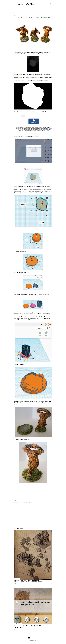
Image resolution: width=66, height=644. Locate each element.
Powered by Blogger (33, 638)
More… (43, 9)
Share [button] (16, 500)
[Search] (51, 4)
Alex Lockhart (28, 4)
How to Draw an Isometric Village (29, 581)
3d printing (19, 502)
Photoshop (21, 74)
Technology (37, 9)
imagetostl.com (26, 112)
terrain (31, 502)
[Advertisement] (33, 515)
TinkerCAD (35, 136)
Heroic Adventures (27, 9)
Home (20, 9)
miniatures (24, 502)
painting (28, 502)
